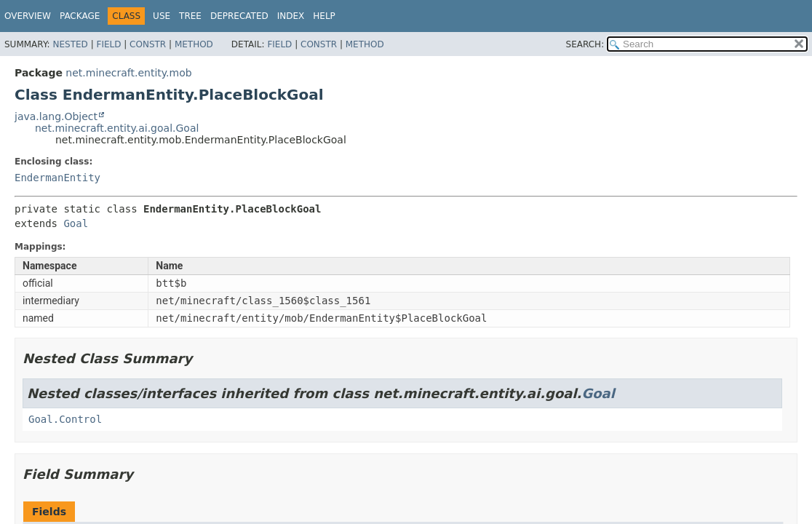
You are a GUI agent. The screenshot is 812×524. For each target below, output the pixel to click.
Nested (70, 44)
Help (324, 16)
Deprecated (239, 16)
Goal (76, 223)
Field (108, 44)
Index (291, 16)
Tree (190, 16)
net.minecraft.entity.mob (128, 73)
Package (80, 16)
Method (194, 44)
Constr (148, 44)
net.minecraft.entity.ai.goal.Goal (117, 128)
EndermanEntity (57, 178)
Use (162, 16)
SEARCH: (585, 44)
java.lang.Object (56, 116)
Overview (28, 16)
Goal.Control (65, 419)
